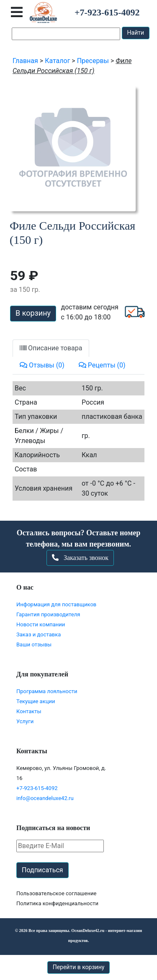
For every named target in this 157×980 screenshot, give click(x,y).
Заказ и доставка (39, 634)
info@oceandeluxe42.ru (45, 798)
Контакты (29, 711)
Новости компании (41, 624)
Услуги (25, 721)
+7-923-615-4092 (37, 788)
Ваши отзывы (34, 644)
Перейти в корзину (79, 967)
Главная (25, 61)
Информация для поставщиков (56, 604)
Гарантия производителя (48, 614)
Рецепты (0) (102, 365)
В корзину (33, 313)
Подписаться (42, 870)
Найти (136, 33)
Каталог (57, 61)
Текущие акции (36, 701)
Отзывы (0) (42, 365)
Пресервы (93, 61)
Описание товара (51, 348)
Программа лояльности (47, 691)
